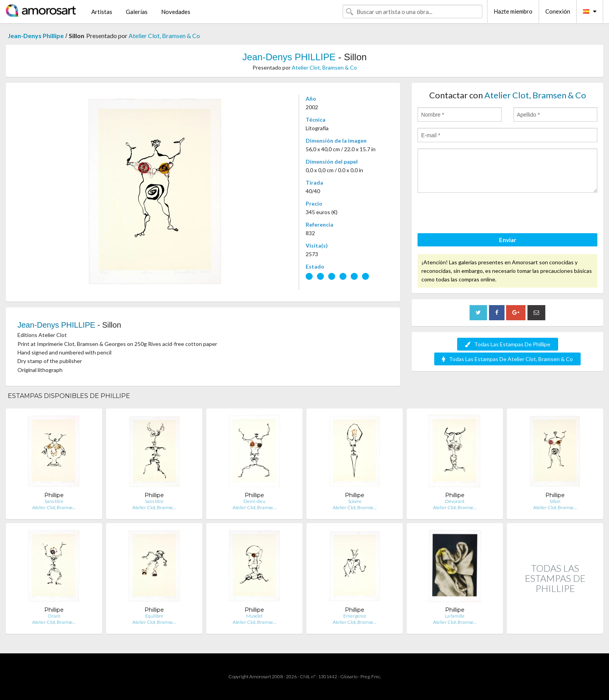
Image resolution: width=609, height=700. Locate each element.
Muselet (254, 616)
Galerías (137, 12)
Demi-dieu (254, 501)
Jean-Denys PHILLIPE (289, 57)
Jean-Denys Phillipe (36, 36)
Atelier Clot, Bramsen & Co (164, 36)
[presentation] (477, 214)
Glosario (349, 676)
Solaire (355, 501)
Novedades (176, 12)
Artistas (102, 12)
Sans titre (54, 501)
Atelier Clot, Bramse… (54, 507)
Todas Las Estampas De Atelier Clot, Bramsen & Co (507, 359)
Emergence (355, 616)
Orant (54, 616)
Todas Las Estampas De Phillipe (508, 344)
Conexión (558, 11)
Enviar (508, 240)
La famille (455, 616)
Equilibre (154, 616)
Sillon (555, 501)
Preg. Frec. (371, 676)
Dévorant (455, 501)
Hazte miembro (513, 11)
